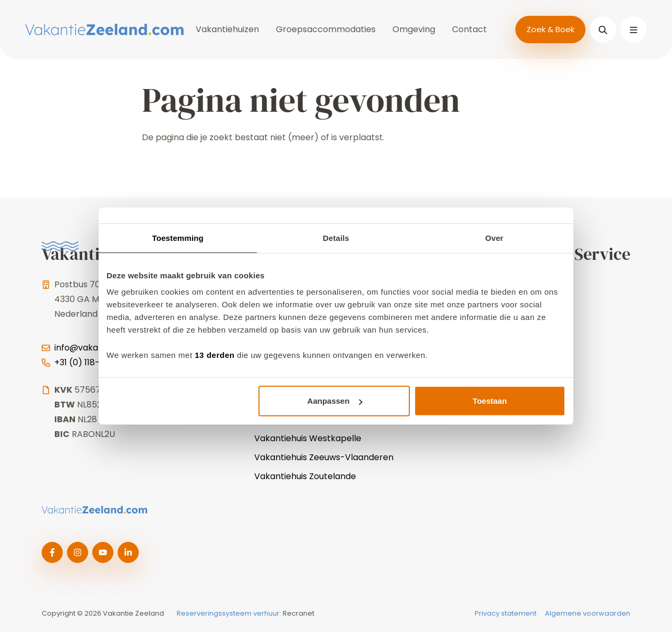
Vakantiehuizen (227, 29)
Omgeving (414, 29)
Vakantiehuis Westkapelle (308, 438)
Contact (469, 29)
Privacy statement (506, 613)
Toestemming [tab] (178, 237)
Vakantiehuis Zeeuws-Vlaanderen (324, 457)
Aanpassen (335, 401)
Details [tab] (336, 237)
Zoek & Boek (550, 29)
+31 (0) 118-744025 (93, 362)
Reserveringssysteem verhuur (228, 613)
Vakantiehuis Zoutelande (305, 476)
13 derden (214, 355)
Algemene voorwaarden (588, 613)
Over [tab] (495, 237)
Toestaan (490, 401)
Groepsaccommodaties (326, 29)
